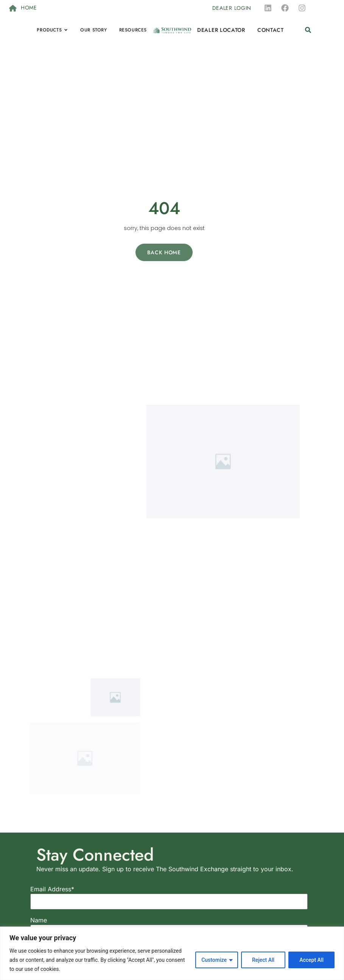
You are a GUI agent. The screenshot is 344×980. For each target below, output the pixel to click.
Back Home (164, 252)
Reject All (263, 960)
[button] (308, 30)
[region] (172, 953)
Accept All (311, 960)
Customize (214, 960)
